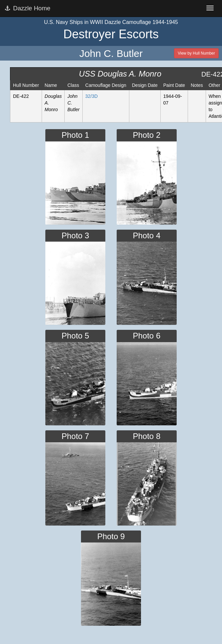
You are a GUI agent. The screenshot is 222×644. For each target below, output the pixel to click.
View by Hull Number (196, 53)
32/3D (91, 96)
